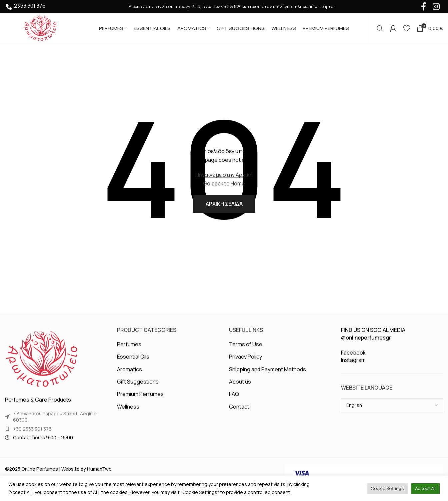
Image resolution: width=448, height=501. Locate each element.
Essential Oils (133, 357)
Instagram (353, 361)
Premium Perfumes (140, 395)
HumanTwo (99, 469)
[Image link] (42, 360)
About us (240, 382)
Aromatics (129, 370)
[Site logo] (40, 28)
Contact (239, 407)
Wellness (128, 407)
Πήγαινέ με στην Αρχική (224, 175)
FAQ (234, 395)
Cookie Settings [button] (387, 488)
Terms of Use (246, 345)
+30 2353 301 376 (32, 429)
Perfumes (129, 345)
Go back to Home (224, 184)
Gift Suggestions (138, 382)
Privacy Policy (245, 357)
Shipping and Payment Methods (267, 370)
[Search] (380, 28)
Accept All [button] (425, 488)
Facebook (353, 353)
